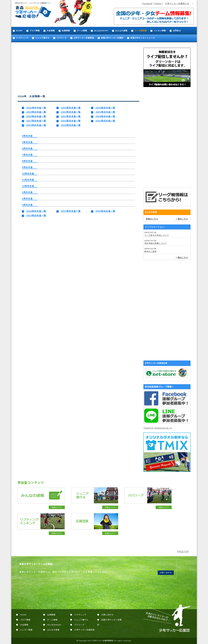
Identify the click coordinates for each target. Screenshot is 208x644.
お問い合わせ (166, 573)
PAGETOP (183, 551)
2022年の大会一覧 (71, 112)
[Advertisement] (167, 137)
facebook (148, 3)
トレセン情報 (160, 31)
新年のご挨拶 (150, 251)
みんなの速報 (121, 31)
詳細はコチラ (57, 507)
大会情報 (51, 31)
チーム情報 (82, 31)
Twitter (158, 3)
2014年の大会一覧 (36, 125)
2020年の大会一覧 (36, 116)
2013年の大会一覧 (71, 125)
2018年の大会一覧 (105, 116)
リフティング (22, 38)
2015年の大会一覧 (105, 121)
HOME (19, 31)
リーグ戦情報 (141, 31)
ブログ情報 (35, 31)
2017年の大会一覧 (36, 121)
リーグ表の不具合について (157, 235)
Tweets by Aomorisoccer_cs (158, 428)
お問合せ (177, 31)
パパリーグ (62, 38)
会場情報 (66, 31)
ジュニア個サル (42, 38)
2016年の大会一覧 (71, 121)
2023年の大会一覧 (36, 112)
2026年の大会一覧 (36, 108)
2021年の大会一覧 (105, 112)
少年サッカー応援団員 (84, 38)
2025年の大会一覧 (71, 108)
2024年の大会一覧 (105, 108)
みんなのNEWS (101, 31)
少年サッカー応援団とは (177, 3)
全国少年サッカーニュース (143, 38)
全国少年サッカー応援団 (112, 38)
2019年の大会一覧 (71, 116)
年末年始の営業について (156, 243)
